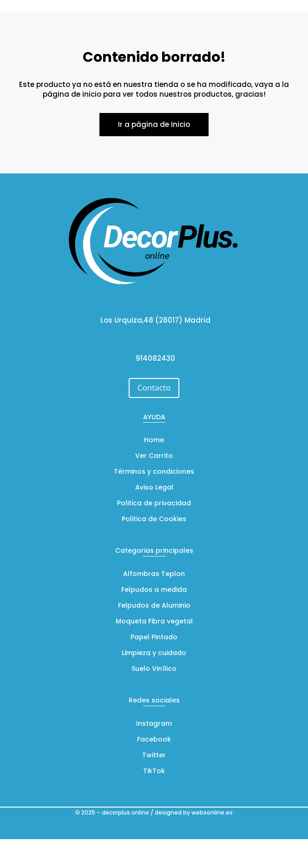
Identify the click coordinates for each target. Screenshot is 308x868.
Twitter (154, 756)
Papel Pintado (154, 638)
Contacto (154, 388)
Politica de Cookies (154, 520)
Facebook (154, 740)
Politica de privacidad (154, 504)
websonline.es (212, 812)
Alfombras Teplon (154, 574)
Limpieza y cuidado (154, 653)
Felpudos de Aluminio (154, 606)
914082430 (155, 358)
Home (154, 441)
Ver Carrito (154, 456)
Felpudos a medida (154, 590)
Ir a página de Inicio (154, 124)
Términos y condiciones (154, 472)
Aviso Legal (154, 488)
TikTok (154, 772)
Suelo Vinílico (154, 669)
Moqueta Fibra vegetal (154, 622)
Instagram (154, 724)
